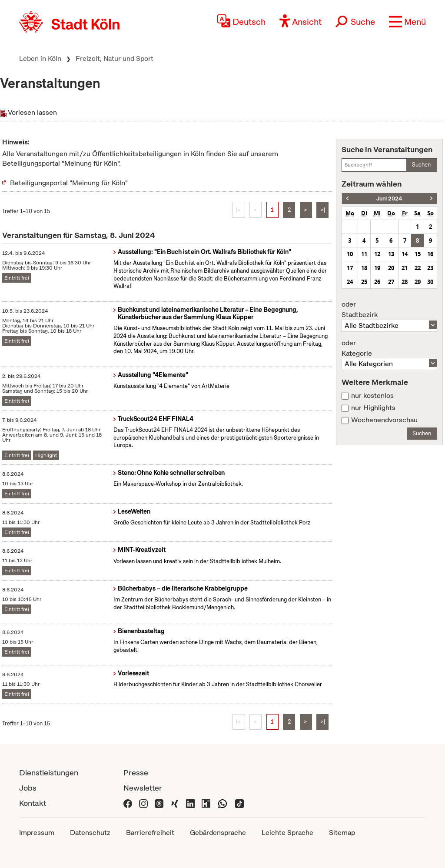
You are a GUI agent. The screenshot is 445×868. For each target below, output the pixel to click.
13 (391, 254)
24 (350, 282)
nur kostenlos (372, 396)
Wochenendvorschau (384, 420)
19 (377, 268)
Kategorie (389, 348)
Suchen (421, 165)
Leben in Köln (40, 58)
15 (418, 254)
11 (364, 254)
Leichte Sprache (287, 833)
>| (323, 210)
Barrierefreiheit (150, 833)
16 (430, 254)
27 (391, 282)
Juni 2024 (389, 199)
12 (377, 254)
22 (418, 268)
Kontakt (33, 803)
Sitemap (342, 833)
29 (418, 282)
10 (350, 254)
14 (405, 254)
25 (364, 282)
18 (364, 268)
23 (430, 268)
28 (405, 282)
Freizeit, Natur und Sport (115, 58)
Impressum (37, 833)
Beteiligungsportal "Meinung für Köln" (69, 183)
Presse (136, 773)
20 (391, 268)
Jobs (28, 788)
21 (405, 268)
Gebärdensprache (218, 833)
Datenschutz (90, 833)
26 (377, 282)
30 (430, 282)
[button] (407, 22)
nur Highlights (373, 408)
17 (350, 268)
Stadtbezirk (389, 310)
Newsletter (143, 788)
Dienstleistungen (49, 773)
